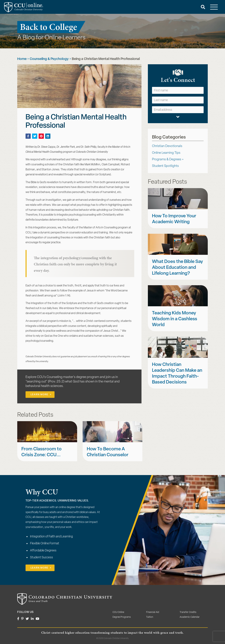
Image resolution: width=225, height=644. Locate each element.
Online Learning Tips (166, 153)
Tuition (150, 617)
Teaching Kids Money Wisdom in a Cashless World (175, 319)
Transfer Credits (188, 612)
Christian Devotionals (167, 146)
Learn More (40, 395)
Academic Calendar (190, 617)
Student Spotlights (165, 166)
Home (22, 59)
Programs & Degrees (167, 160)
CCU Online (118, 612)
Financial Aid (153, 612)
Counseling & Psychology (49, 59)
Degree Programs (122, 617)
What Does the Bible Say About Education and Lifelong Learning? (177, 268)
